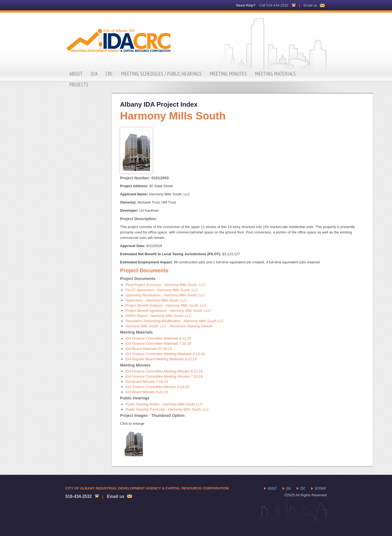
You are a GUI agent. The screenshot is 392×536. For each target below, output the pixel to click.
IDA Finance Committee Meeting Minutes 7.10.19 (164, 376)
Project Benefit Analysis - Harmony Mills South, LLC (166, 305)
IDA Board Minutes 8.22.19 (147, 392)
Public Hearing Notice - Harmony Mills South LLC (164, 404)
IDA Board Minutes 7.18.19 (147, 382)
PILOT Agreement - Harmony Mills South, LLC (162, 290)
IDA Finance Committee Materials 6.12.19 (158, 338)
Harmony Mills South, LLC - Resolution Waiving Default (169, 326)
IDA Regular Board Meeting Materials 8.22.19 (161, 359)
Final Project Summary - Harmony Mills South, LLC (166, 285)
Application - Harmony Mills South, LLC (156, 300)
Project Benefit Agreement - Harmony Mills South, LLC (168, 311)
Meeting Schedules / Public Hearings (161, 74)
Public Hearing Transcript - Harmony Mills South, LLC (167, 409)
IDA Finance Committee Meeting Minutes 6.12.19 (164, 371)
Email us (310, 5)
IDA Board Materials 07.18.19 (149, 349)
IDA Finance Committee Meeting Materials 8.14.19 (165, 354)
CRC (109, 74)
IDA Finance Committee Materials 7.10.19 (158, 344)
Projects (79, 85)
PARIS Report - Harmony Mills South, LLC (159, 316)
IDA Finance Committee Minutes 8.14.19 (157, 387)
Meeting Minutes (228, 74)
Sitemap (319, 489)
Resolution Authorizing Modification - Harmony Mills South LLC (175, 321)
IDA (94, 74)
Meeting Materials (275, 74)
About (76, 74)
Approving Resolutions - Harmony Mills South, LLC (165, 295)
